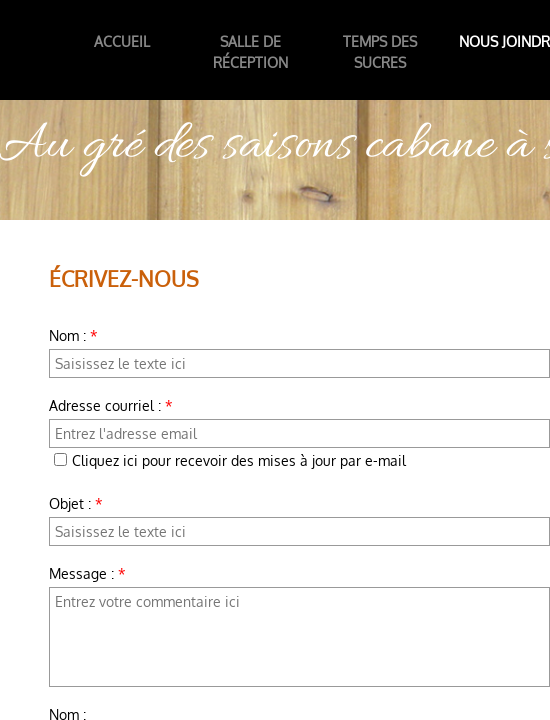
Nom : (73, 335)
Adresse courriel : (111, 405)
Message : (87, 573)
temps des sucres (380, 52)
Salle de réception (250, 52)
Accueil (122, 41)
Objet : (76, 503)
